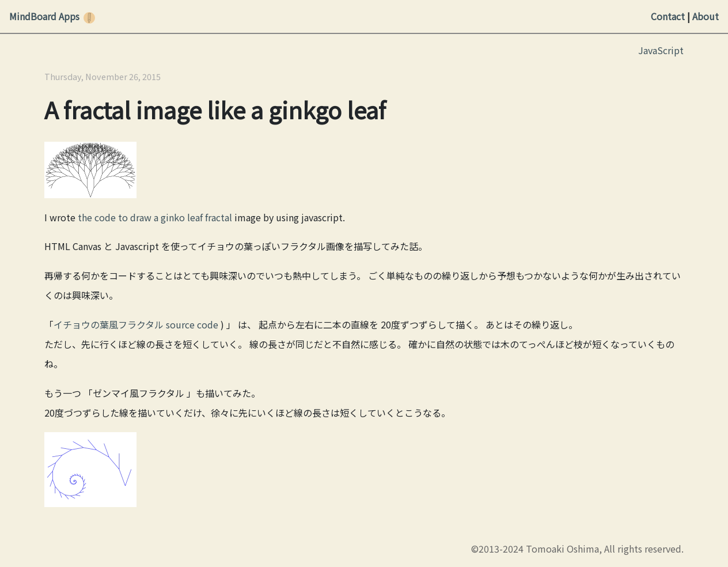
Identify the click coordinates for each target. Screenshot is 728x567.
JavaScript (661, 50)
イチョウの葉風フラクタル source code (136, 324)
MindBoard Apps (44, 16)
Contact (668, 16)
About (706, 16)
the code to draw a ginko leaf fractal (155, 217)
